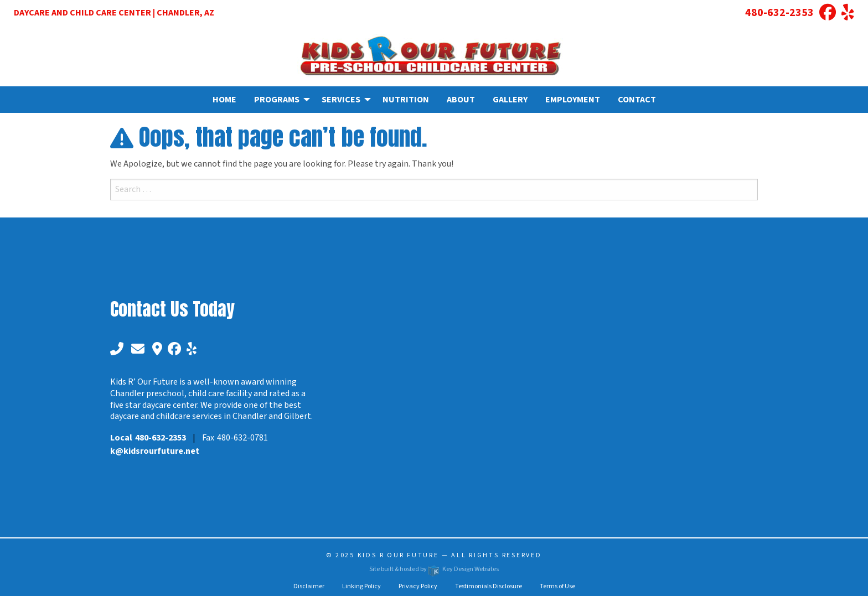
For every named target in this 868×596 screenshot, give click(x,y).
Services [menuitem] (341, 100)
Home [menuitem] (224, 100)
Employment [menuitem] (573, 100)
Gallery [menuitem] (510, 100)
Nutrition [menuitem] (406, 100)
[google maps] (156, 349)
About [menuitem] (461, 100)
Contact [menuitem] (637, 100)
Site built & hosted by (434, 569)
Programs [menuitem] (277, 100)
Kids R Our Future (398, 555)
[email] (138, 349)
